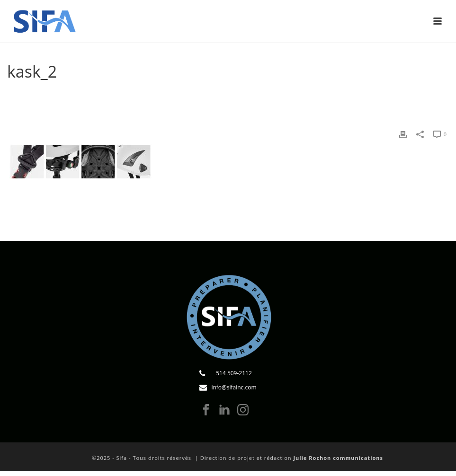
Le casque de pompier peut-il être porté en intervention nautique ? (310, 96)
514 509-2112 (234, 373)
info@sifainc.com (234, 387)
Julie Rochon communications (338, 458)
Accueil (187, 96)
